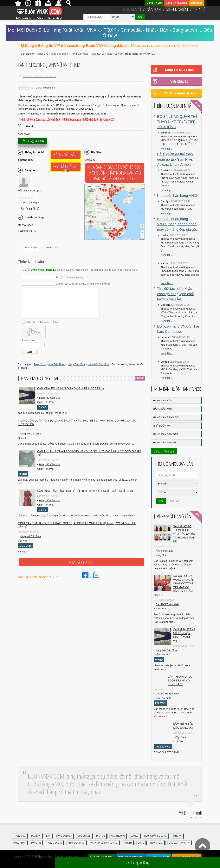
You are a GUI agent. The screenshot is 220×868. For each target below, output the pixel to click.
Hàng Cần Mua (163, 409)
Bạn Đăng (197, 3)
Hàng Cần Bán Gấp (166, 434)
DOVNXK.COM (196, 818)
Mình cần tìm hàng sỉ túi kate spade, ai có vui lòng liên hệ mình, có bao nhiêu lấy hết (77, 525)
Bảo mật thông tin (179, 843)
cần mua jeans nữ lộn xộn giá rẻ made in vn (71, 388)
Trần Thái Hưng (30, 191)
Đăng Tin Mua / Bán (179, 70)
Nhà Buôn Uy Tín (164, 426)
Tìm (140, 17)
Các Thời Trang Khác (168, 604)
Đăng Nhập (37, 270)
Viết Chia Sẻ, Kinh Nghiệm (104, 843)
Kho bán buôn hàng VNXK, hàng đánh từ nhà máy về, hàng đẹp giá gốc (177, 224)
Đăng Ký (51, 270)
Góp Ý (141, 843)
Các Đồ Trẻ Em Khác (168, 694)
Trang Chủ (19, 836)
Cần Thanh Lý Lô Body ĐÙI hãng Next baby (180, 680)
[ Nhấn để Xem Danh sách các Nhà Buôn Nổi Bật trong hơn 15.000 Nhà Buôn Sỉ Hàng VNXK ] (67, 120)
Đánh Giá (52, 247)
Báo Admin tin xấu (31, 209)
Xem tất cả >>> (66, 167)
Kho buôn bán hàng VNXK (178, 196)
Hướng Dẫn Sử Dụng (155, 836)
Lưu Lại (134, 836)
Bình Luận (31, 247)
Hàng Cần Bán (163, 400)
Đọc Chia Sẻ (84, 836)
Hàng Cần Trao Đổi (166, 417)
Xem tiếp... (167, 149)
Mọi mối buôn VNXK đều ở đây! (39, 17)
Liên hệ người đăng (32, 142)
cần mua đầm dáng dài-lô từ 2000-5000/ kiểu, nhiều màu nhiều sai (85, 491)
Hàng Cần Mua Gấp (166, 443)
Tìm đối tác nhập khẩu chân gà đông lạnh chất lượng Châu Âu (175, 294)
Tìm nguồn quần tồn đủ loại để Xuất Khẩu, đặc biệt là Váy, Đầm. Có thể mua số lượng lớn (77, 422)
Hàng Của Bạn (54, 843)
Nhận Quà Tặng (76, 843)
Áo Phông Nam (164, 551)
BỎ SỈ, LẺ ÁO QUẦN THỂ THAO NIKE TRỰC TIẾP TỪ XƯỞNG (177, 122)
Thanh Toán (156, 843)
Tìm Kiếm (128, 843)
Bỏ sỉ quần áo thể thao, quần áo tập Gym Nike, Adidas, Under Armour (175, 160)
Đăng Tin (36, 843)
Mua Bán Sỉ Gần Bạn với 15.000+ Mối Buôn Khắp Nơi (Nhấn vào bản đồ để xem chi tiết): (115, 173)
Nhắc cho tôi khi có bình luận (42, 322)
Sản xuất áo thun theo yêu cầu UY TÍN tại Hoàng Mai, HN (184, 534)
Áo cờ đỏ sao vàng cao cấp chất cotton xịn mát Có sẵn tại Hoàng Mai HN (174, 585)
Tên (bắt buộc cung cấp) (70, 277)
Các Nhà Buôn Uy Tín (179, 93)
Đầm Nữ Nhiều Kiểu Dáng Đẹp (184, 726)
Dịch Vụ (100, 836)
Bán (48, 836)
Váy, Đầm (180, 737)
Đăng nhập (19, 843)
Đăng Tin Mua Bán (176, 3)
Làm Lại (175, 501)
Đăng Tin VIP (154, 3)
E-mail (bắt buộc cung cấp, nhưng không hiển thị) (84, 283)
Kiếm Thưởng (118, 836)
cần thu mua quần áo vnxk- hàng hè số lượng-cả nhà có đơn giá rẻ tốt (89, 453)
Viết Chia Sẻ (179, 82)
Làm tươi (29, 340)
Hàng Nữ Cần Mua (50, 398)
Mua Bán (36, 836)
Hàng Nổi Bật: (66, 155)
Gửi (29, 352)
